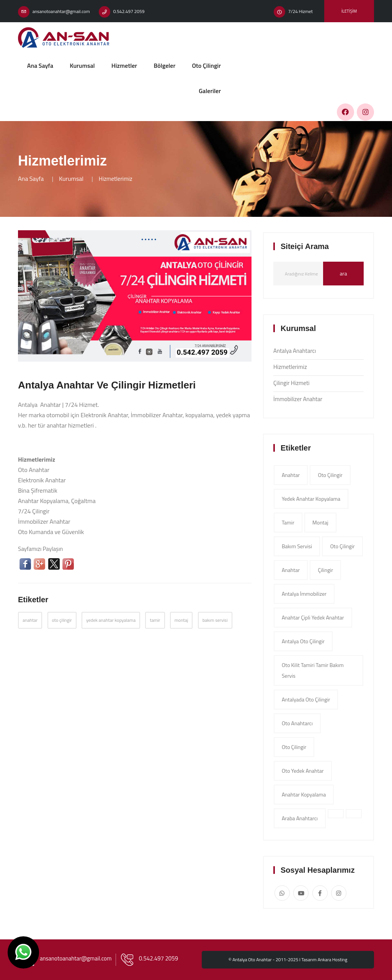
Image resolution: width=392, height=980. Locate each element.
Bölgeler (164, 66)
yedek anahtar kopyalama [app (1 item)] (311, 499)
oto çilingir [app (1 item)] (330, 475)
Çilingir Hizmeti (292, 383)
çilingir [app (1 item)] (325, 570)
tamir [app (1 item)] (288, 522)
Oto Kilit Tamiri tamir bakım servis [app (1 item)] (313, 670)
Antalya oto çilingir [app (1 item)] (303, 641)
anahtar (30, 620)
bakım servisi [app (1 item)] (297, 546)
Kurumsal (82, 66)
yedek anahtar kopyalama (111, 620)
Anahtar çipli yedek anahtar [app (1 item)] (313, 617)
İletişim (349, 11)
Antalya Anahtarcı (295, 351)
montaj (181, 620)
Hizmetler (124, 66)
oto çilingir (62, 620)
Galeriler (210, 91)
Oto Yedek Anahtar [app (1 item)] (303, 771)
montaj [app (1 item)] (320, 522)
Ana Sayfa (40, 66)
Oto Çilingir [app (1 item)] (294, 747)
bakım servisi (215, 620)
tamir (155, 620)
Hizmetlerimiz (290, 367)
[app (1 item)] (336, 814)
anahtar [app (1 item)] (291, 475)
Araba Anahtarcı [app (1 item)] (300, 818)
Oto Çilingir (207, 66)
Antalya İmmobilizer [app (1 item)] (304, 594)
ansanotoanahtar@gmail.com (61, 11)
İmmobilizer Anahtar (298, 399)
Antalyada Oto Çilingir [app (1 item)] (306, 699)
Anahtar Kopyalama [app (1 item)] (304, 794)
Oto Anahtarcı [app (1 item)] (297, 723)
